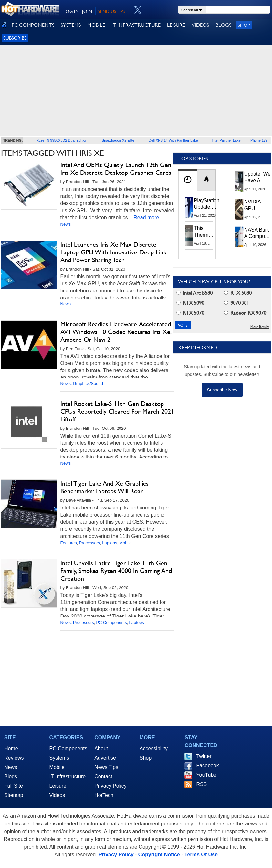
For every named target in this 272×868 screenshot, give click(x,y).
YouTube (206, 775)
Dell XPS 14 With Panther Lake (173, 140)
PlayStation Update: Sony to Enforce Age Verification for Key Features (207, 204)
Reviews (14, 758)
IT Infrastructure (68, 777)
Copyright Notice (159, 855)
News (66, 224)
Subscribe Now (222, 390)
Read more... (148, 217)
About (101, 749)
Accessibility (154, 749)
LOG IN (71, 11)
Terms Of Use (201, 855)
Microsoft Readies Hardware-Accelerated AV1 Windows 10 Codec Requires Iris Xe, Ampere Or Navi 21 (116, 332)
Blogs (11, 777)
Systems (59, 758)
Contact (103, 777)
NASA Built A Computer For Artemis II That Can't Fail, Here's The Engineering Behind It (258, 233)
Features (69, 543)
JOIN (87, 11)
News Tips (106, 767)
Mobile (125, 543)
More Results (260, 327)
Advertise (105, 758)
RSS (201, 784)
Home (11, 749)
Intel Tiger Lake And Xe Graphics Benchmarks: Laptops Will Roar (105, 487)
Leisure (58, 786)
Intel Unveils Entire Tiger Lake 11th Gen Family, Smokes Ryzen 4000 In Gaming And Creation (116, 571)
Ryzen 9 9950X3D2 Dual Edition (62, 140)
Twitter (204, 756)
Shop (244, 25)
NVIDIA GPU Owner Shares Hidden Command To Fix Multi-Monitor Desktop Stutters (256, 205)
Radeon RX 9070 (245, 313)
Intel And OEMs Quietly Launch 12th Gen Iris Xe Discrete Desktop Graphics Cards (116, 169)
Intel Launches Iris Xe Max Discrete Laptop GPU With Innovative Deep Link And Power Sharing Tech (114, 252)
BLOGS (223, 25)
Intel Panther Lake (226, 140)
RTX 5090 (190, 303)
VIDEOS (200, 25)
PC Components (111, 622)
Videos (57, 795)
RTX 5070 (190, 313)
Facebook (207, 766)
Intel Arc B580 (194, 293)
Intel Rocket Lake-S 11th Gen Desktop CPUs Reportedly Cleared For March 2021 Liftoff (117, 411)
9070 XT (236, 303)
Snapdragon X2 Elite (118, 140)
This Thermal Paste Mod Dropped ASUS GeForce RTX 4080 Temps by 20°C (205, 232)
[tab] (188, 180)
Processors (90, 543)
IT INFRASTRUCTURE (136, 25)
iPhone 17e (259, 140)
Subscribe (15, 38)
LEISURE (176, 25)
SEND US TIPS (111, 11)
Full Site (14, 786)
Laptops (110, 543)
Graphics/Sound (88, 384)
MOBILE (96, 25)
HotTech (104, 795)
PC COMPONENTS (33, 25)
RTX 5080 (238, 293)
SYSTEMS (71, 25)
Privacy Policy (110, 786)
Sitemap (14, 795)
